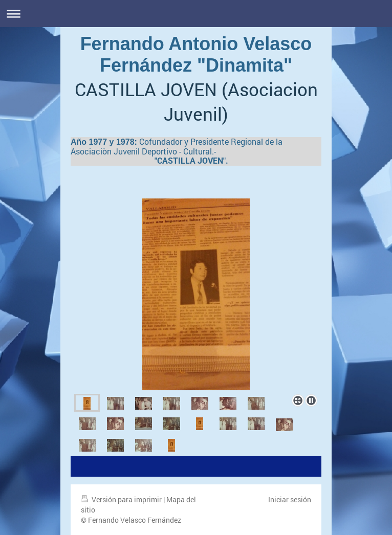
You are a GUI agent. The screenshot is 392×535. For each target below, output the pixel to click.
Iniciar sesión (290, 499)
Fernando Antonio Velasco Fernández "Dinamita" (196, 54)
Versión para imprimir (122, 499)
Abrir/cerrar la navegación (196, 14)
